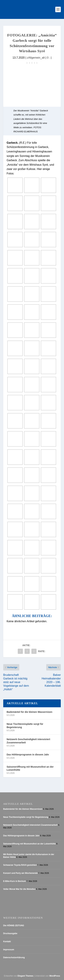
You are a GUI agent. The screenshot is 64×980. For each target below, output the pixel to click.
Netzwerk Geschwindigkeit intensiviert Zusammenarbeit (28, 741)
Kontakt (7, 942)
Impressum (9, 950)
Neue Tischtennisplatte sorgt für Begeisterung (25, 726)
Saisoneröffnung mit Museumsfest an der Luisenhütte (30, 768)
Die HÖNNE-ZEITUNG (14, 926)
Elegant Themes (25, 976)
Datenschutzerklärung (14, 957)
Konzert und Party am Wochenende (20, 873)
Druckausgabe (10, 933)
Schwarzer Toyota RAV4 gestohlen (20, 865)
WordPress (55, 976)
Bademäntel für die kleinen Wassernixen (30, 712)
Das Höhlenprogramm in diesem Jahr (28, 755)
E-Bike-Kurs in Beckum (15, 881)
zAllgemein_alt (36, 58)
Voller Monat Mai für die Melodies (19, 889)
